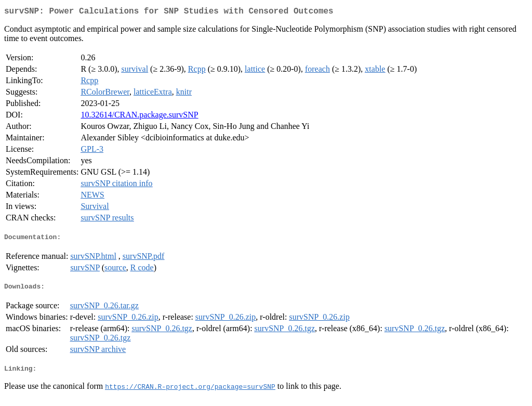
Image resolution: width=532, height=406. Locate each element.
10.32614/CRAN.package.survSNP (139, 117)
